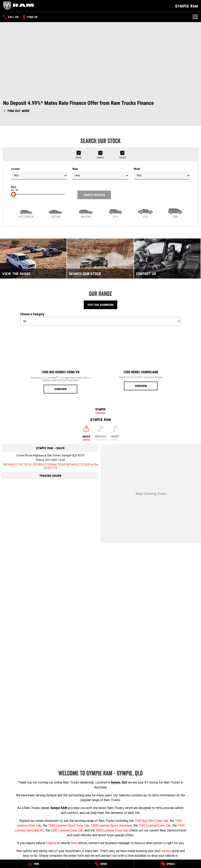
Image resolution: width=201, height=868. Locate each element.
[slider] (13, 194)
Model (162, 174)
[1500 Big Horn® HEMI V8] (60, 361)
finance (51, 843)
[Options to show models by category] (100, 321)
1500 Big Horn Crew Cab (151, 821)
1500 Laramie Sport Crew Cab (69, 825)
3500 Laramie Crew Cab (112, 830)
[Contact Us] (167, 258)
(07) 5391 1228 (55, 460)
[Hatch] (26, 213)
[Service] (101, 864)
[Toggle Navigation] (195, 17)
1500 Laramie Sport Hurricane (111, 825)
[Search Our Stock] (100, 258)
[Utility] (145, 213)
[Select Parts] (115, 433)
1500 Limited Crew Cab (155, 825)
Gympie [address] (101, 409)
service (166, 851)
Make (100, 174)
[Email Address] (50, 466)
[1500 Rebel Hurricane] (141, 359)
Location (39, 174)
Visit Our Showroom (100, 305)
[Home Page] (20, 6)
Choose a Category (100, 319)
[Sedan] (56, 213)
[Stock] (33, 864)
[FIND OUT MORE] (16, 110)
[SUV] (115, 213)
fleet (74, 843)
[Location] (86, 433)
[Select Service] (101, 433)
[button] (100, 107)
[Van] (175, 213)
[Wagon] (86, 213)
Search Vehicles (94, 195)
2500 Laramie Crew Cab (67, 830)
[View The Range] (33, 258)
